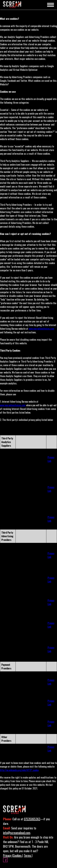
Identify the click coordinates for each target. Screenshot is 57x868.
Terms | (28, 855)
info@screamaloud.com (17, 833)
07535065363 (32, 819)
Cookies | (18, 855)
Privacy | (8, 855)
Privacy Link (51, 459)
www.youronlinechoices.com (41, 329)
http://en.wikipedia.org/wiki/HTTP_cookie (19, 770)
